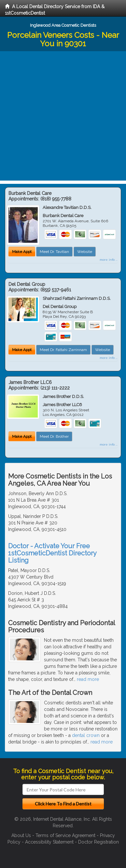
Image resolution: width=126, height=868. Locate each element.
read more (88, 679)
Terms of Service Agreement (65, 835)
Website (85, 252)
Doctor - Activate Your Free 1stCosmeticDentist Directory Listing (52, 553)
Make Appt (22, 252)
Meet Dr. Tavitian (54, 252)
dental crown (86, 735)
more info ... (109, 260)
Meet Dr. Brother (54, 436)
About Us (21, 835)
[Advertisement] (63, 118)
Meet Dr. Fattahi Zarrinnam (63, 350)
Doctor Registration (98, 842)
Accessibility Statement (49, 842)
